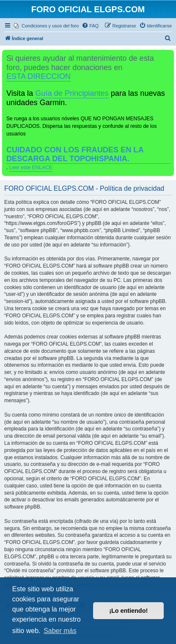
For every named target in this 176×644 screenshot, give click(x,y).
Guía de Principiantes (72, 93)
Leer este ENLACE (31, 168)
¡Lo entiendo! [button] (128, 611)
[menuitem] (46, 26)
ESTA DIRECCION (38, 76)
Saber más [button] (60, 631)
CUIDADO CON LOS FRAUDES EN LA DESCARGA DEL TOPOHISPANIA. (75, 154)
